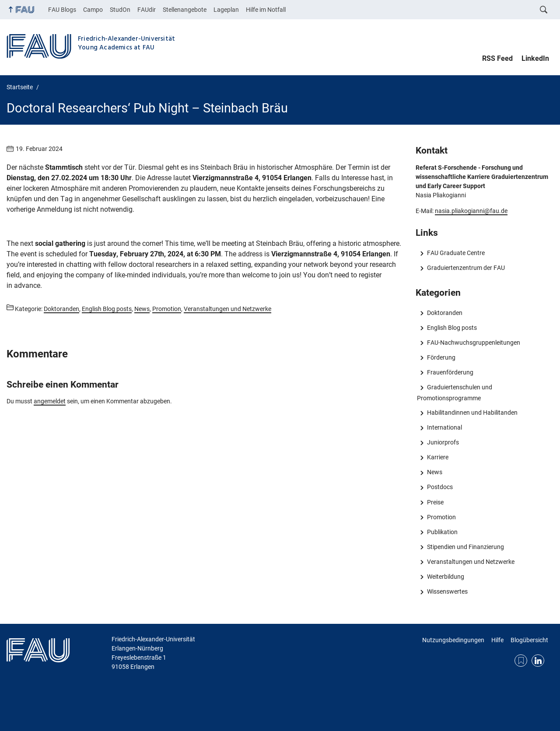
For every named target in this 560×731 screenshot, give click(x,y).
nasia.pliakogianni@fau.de (471, 211)
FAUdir (147, 10)
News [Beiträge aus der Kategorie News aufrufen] (142, 309)
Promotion (441, 517)
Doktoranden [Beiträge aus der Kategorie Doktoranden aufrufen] (61, 309)
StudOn (120, 10)
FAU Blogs (62, 10)
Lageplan (226, 10)
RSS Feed (497, 58)
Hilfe (497, 640)
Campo (93, 10)
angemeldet (50, 401)
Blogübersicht (529, 640)
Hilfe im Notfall (266, 10)
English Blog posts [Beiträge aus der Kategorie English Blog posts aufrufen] (107, 309)
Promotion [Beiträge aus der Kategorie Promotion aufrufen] (167, 309)
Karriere (438, 457)
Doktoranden (445, 313)
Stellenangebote (185, 10)
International (444, 427)
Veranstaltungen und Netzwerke (471, 562)
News (435, 472)
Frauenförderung (450, 372)
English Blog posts (452, 328)
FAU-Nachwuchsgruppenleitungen (474, 343)
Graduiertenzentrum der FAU (466, 268)
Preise (435, 502)
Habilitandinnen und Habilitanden (472, 413)
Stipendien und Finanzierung (465, 547)
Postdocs (440, 487)
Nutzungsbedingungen (453, 640)
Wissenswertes (447, 591)
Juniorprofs (443, 442)
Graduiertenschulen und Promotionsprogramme (454, 392)
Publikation (442, 532)
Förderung (441, 357)
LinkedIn (535, 58)
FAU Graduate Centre (456, 253)
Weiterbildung (446, 577)
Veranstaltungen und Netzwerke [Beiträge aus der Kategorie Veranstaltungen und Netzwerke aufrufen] (227, 309)
